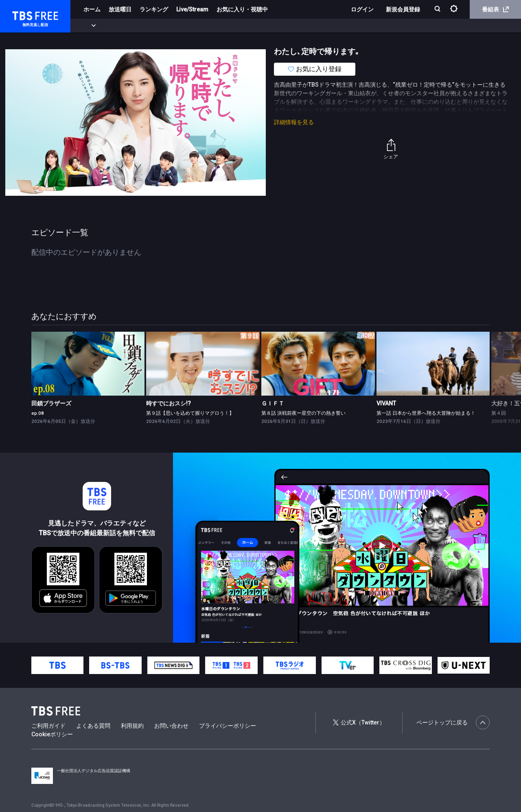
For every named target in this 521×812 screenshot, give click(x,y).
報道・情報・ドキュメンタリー (269, 26)
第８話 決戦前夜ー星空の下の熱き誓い (303, 413)
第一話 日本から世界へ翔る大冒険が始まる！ (426, 413)
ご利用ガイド (48, 726)
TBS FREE (22, 14)
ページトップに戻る (453, 722)
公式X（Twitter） (359, 722)
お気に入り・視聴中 (242, 9)
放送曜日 (120, 9)
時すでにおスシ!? (169, 403)
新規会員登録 (403, 9)
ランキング (154, 9)
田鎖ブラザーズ (51, 403)
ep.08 (38, 413)
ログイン (362, 9)
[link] (88, 364)
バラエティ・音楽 (203, 26)
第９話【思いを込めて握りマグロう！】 (190, 413)
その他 (323, 26)
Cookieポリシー (52, 734)
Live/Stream (192, 9)
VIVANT (386, 403)
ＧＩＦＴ (273, 403)
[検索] (438, 10)
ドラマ (164, 26)
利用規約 (132, 726)
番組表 (495, 9)
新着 (88, 26)
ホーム (92, 9)
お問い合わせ (171, 726)
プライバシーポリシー (228, 726)
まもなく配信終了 (125, 26)
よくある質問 (93, 726)
